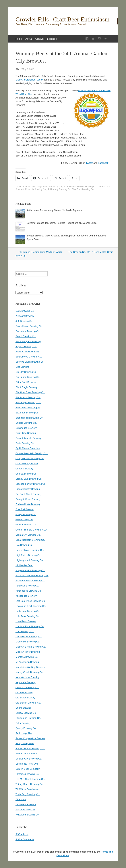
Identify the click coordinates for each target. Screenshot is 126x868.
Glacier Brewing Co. (26, 525)
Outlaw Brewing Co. (26, 713)
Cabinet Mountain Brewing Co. (32, 453)
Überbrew (21, 799)
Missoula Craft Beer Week (29, 80)
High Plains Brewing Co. (28, 555)
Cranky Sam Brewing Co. (29, 479)
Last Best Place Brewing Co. (31, 601)
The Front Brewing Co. (83, 189)
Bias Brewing (22, 367)
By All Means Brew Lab (28, 448)
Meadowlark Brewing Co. (29, 637)
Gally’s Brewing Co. (26, 514)
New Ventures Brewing (28, 677)
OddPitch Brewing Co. (27, 687)
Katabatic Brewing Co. (27, 586)
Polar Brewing (23, 723)
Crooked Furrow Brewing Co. (31, 484)
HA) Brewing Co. (24, 545)
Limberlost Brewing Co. (28, 611)
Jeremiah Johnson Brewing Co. (32, 575)
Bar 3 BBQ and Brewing (28, 341)
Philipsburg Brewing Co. (59, 189)
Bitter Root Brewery (26, 382)
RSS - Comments (25, 839)
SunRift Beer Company (28, 769)
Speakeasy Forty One (27, 764)
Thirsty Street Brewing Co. (29, 784)
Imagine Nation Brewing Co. (30, 570)
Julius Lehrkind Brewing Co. (30, 581)
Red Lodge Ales (24, 733)
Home (19, 39)
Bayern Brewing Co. (53, 187)
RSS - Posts (22, 834)
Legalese (52, 39)
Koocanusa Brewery (26, 596)
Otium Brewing (23, 708)
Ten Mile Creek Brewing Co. (30, 779)
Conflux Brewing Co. (26, 474)
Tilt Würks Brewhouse (27, 789)
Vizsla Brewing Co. (25, 810)
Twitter (89, 163)
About (29, 39)
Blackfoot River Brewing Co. (30, 392)
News (33, 187)
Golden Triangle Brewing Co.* (31, 530)
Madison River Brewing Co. (30, 626)
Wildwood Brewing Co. (27, 815)
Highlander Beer (24, 565)
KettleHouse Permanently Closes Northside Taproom (54, 210)
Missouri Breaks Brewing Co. (31, 647)
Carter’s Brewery (24, 469)
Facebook (103, 163)
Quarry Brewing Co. (26, 728)
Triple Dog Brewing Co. (28, 794)
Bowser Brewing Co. (87, 187)
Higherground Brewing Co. (29, 560)
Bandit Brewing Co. (26, 336)
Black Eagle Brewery (26, 387)
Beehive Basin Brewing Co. (30, 362)
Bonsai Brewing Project (28, 408)
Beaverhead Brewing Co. (29, 357)
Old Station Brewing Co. (28, 703)
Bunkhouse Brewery (26, 428)
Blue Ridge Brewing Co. (28, 402)
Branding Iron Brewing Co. (29, 418)
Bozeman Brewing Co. (27, 413)
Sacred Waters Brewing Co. (30, 749)
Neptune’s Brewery (26, 682)
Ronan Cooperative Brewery (30, 738)
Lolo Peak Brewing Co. (28, 616)
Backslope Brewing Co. (28, 331)
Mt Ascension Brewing (27, 662)
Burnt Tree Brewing (26, 433)
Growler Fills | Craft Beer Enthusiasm (63, 19)
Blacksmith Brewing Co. (28, 397)
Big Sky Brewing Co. (26, 372)
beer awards (70, 187)
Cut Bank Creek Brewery (29, 494)
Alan (18, 69)
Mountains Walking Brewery (30, 667)
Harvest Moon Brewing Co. (30, 550)
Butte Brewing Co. (25, 443)
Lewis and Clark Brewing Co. (31, 606)
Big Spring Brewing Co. (28, 377)
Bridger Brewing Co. (26, 423)
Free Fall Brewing (25, 509)
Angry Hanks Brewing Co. (29, 326)
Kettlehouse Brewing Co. (29, 591)
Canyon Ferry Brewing (27, 464)
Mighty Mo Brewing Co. (28, 642)
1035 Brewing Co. (25, 311)
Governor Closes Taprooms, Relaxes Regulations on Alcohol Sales (61, 223)
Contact (39, 39)
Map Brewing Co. (25, 631)
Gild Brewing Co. (24, 520)
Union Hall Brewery (26, 804)
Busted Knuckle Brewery (28, 438)
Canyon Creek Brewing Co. (30, 458)
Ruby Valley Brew (25, 743)
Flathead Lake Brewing (28, 504)
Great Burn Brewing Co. (28, 535)
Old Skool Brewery (25, 698)
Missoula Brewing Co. (36, 189)
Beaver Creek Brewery (27, 352)
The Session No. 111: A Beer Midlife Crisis (92, 252)
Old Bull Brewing (24, 693)
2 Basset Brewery (25, 316)
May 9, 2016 (28, 69)
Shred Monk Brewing (27, 754)
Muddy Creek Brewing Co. (29, 672)
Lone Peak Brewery (26, 621)
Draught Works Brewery (28, 499)
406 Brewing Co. (24, 321)
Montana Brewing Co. (27, 657)
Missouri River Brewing (28, 652)
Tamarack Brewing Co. (27, 774)
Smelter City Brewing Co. (29, 759)
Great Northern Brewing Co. (30, 540)
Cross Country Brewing (28, 489)
